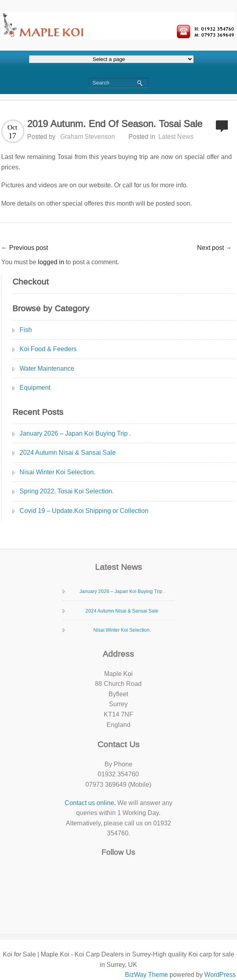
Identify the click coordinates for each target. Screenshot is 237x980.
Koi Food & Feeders (48, 349)
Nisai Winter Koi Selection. (57, 472)
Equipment (35, 388)
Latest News (176, 136)
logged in (51, 262)
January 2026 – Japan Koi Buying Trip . (75, 433)
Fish (26, 330)
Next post (214, 248)
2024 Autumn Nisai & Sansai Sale (68, 453)
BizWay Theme (146, 975)
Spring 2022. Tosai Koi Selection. (67, 491)
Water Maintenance (47, 368)
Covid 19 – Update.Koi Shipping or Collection (84, 511)
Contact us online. (90, 803)
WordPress (220, 975)
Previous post (25, 248)
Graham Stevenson (88, 136)
